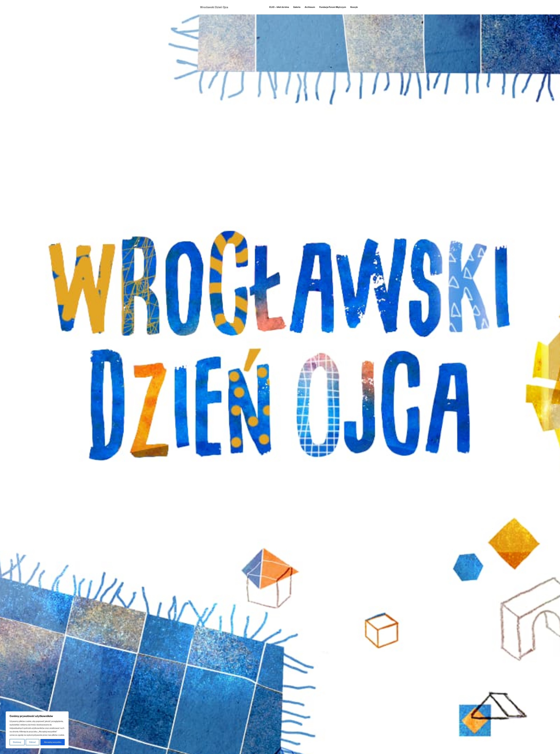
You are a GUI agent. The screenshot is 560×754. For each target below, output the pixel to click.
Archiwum (310, 7)
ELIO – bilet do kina (279, 7)
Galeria (297, 7)
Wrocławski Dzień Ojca (214, 7)
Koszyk (354, 7)
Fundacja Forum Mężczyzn (333, 7)
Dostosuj (17, 742)
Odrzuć (32, 742)
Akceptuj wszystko (53, 742)
